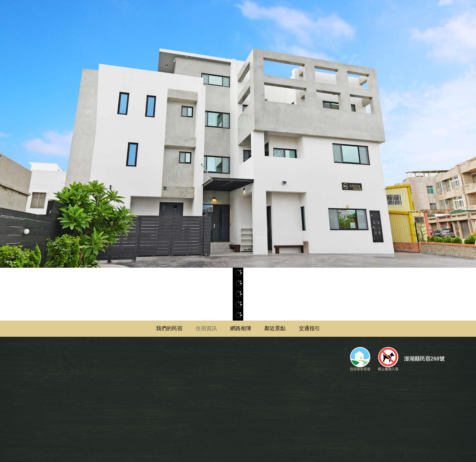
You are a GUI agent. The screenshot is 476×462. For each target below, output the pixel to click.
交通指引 (309, 328)
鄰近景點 (275, 328)
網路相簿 (241, 328)
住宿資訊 (206, 328)
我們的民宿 (169, 328)
